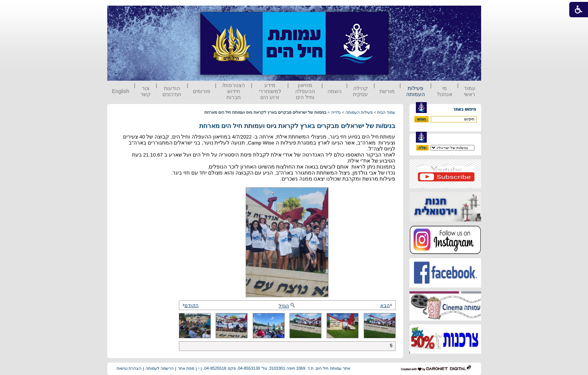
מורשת (387, 91)
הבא (387, 305)
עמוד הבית (386, 112)
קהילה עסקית (360, 91)
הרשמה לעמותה (160, 368)
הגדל (287, 306)
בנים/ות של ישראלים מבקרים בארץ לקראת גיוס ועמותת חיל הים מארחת (297, 126)
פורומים (202, 91)
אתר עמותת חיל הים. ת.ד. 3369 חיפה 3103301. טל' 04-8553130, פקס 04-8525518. (277, 368)
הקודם (190, 305)
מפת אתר (186, 368)
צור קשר (145, 91)
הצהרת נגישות (129, 368)
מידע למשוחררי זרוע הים (270, 91)
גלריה (336, 112)
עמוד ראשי (470, 91)
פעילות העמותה (415, 91)
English (121, 91)
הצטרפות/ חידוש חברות (234, 91)
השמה (334, 91)
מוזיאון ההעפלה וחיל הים (305, 91)
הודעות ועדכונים (172, 91)
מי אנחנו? (444, 91)
